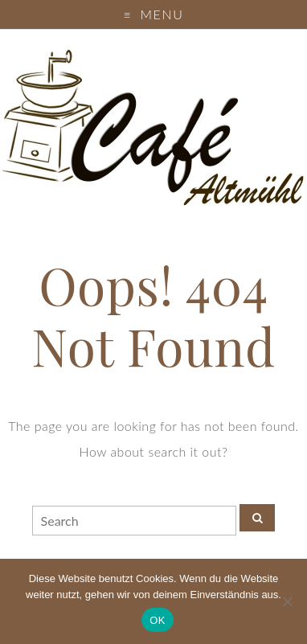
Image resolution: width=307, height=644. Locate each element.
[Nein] (287, 601)
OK (157, 620)
